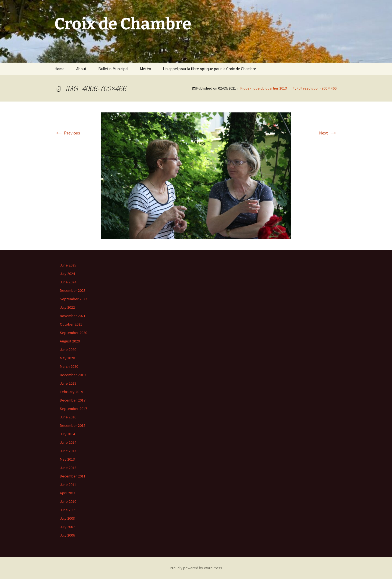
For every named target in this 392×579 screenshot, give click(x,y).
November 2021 (73, 316)
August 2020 (70, 341)
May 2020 (67, 358)
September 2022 (73, 299)
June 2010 (68, 501)
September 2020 (73, 333)
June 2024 (68, 282)
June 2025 (68, 265)
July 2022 (67, 307)
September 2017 (73, 409)
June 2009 (68, 510)
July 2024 (67, 274)
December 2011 (73, 476)
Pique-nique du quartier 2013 (264, 88)
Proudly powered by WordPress (196, 568)
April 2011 (68, 493)
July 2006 (67, 535)
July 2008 (67, 518)
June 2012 (68, 468)
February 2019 (71, 392)
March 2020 (69, 366)
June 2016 (68, 417)
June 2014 (68, 442)
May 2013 (67, 459)
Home (59, 69)
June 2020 (68, 350)
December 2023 (73, 290)
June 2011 (68, 485)
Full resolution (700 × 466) (317, 88)
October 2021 (71, 324)
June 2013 (68, 451)
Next (328, 133)
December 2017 (73, 400)
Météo (146, 69)
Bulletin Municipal (113, 69)
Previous (67, 133)
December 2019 (73, 375)
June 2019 (68, 383)
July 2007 (67, 527)
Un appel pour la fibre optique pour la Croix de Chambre (209, 69)
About (81, 69)
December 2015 (73, 425)
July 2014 (67, 434)
